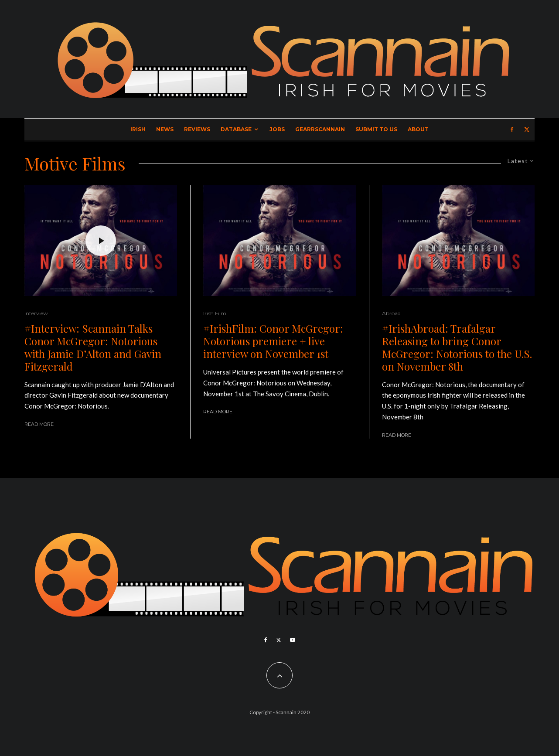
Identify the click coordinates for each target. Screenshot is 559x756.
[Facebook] (512, 129)
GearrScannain (320, 129)
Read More (39, 424)
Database (236, 129)
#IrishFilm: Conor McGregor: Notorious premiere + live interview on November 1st (273, 341)
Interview (36, 313)
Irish (138, 129)
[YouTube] (293, 640)
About (418, 129)
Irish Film (215, 313)
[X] (527, 129)
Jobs (277, 129)
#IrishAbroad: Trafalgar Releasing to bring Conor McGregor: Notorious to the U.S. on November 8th (457, 347)
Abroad (391, 313)
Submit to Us (376, 129)
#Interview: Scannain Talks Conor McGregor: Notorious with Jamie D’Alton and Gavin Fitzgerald (93, 347)
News (165, 129)
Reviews (197, 129)
